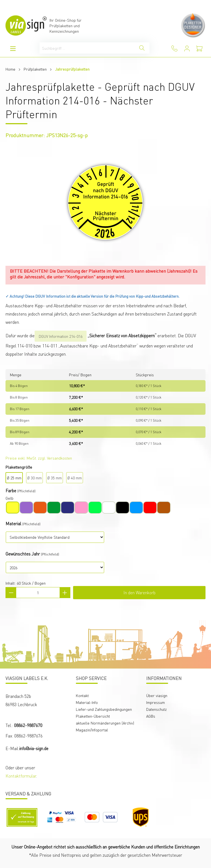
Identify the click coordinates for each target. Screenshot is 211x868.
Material (13, 523)
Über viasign (157, 695)
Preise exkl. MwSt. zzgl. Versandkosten (39, 458)
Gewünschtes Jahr (23, 554)
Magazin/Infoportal (92, 730)
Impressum (156, 702)
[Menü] (13, 49)
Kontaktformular (21, 776)
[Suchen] (142, 48)
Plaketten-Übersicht (93, 716)
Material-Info (87, 702)
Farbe (11, 490)
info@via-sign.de (34, 748)
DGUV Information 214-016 (61, 336)
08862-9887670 (28, 725)
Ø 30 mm (34, 478)
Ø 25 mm (14, 478)
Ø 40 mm (75, 478)
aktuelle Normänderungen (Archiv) (105, 723)
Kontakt (82, 695)
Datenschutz (156, 709)
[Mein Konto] (187, 49)
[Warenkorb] (199, 49)
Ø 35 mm (55, 478)
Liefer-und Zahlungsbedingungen (104, 709)
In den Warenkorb (139, 592)
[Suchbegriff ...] (87, 48)
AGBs (151, 716)
